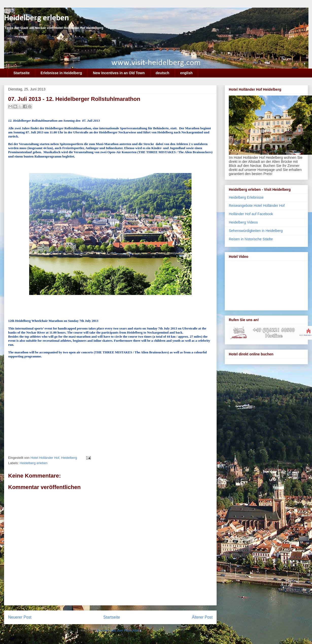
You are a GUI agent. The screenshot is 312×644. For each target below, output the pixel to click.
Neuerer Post (20, 617)
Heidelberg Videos (243, 222)
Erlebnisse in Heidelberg (61, 73)
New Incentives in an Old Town (119, 73)
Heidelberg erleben (37, 18)
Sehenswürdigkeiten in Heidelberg (256, 231)
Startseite (22, 73)
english (186, 73)
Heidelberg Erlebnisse (246, 197)
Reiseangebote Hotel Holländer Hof (257, 206)
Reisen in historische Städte (251, 239)
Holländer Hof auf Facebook (251, 214)
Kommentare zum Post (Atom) (119, 630)
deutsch (163, 73)
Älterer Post (202, 617)
